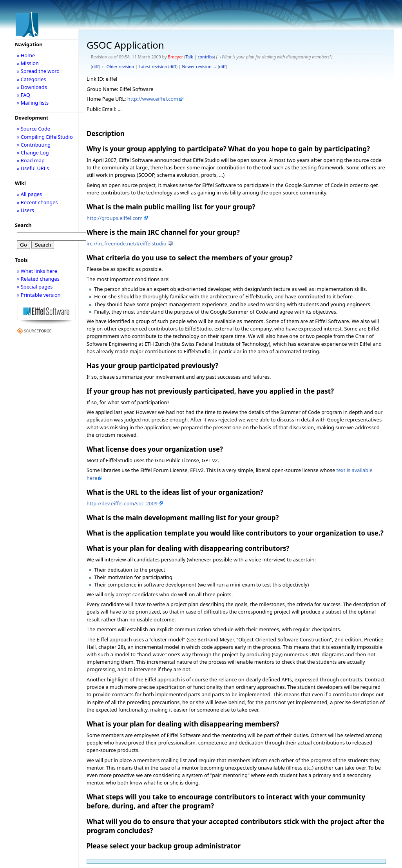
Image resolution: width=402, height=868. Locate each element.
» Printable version (39, 295)
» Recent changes (37, 202)
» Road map (31, 160)
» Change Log (33, 153)
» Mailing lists (33, 103)
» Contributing (34, 145)
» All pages (29, 194)
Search (23, 225)
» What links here (37, 271)
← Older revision (118, 67)
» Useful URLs (33, 168)
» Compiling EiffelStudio (45, 137)
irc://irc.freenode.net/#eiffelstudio (127, 243)
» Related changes (38, 279)
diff (95, 67)
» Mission (28, 63)
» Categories (32, 79)
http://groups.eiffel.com (115, 218)
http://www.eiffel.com (153, 99)
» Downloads (32, 87)
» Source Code (33, 129)
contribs (206, 57)
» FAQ (24, 95)
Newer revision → (200, 67)
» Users (25, 210)
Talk (189, 57)
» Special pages (35, 287)
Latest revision (153, 67)
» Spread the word (38, 71)
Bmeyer (175, 57)
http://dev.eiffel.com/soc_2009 (122, 503)
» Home (26, 55)
